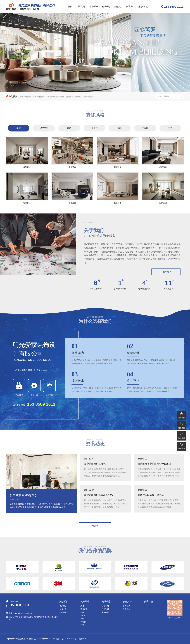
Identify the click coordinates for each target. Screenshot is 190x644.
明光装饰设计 (88, 97)
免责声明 (82, 639)
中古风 (145, 128)
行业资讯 (105, 609)
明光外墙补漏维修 (73, 97)
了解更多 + (166, 272)
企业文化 (63, 609)
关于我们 (82, 7)
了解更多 (95, 526)
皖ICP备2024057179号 (67, 639)
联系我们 (130, 7)
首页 (70, 7)
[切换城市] (143, 7)
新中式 (94, 128)
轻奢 (69, 128)
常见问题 (105, 612)
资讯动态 (106, 7)
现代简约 (44, 128)
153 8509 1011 (174, 7)
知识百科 (105, 606)
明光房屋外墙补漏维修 (55, 97)
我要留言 (126, 609)
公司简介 (63, 606)
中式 (170, 128)
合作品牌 (63, 612)
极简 (19, 128)
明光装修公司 (25, 97)
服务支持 (118, 7)
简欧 (120, 128)
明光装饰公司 (38, 97)
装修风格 (94, 7)
